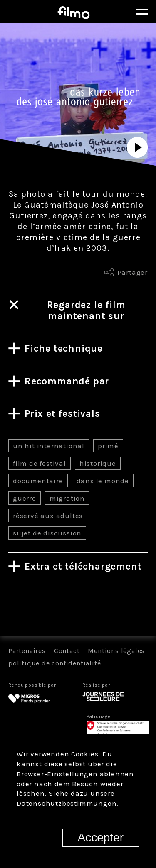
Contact (67, 651)
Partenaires (27, 651)
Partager (132, 272)
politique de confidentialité (54, 663)
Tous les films (78, 607)
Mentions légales (116, 651)
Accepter (101, 837)
